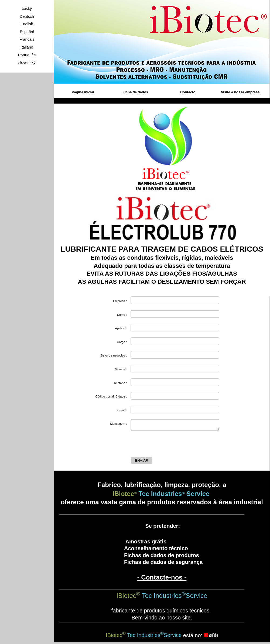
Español (27, 32)
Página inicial (83, 92)
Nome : (122, 315)
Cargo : (122, 342)
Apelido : (121, 328)
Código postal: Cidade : (111, 396)
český (27, 9)
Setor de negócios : (114, 355)
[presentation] (172, 445)
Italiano (27, 47)
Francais (27, 39)
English (27, 24)
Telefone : (120, 383)
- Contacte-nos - (162, 579)
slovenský (27, 63)
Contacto (188, 92)
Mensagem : (118, 424)
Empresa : (120, 301)
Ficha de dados (135, 92)
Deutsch (27, 16)
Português (27, 55)
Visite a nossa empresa (240, 92)
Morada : (121, 369)
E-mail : (122, 410)
